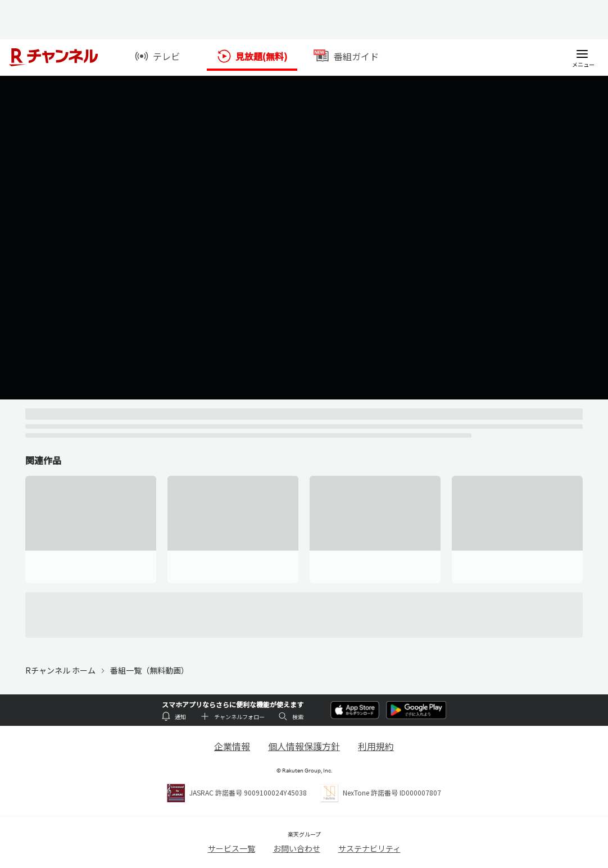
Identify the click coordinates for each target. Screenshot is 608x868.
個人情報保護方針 (304, 746)
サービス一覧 (232, 848)
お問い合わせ (297, 848)
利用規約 (376, 746)
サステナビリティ (369, 848)
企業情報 (232, 746)
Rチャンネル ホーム (60, 670)
